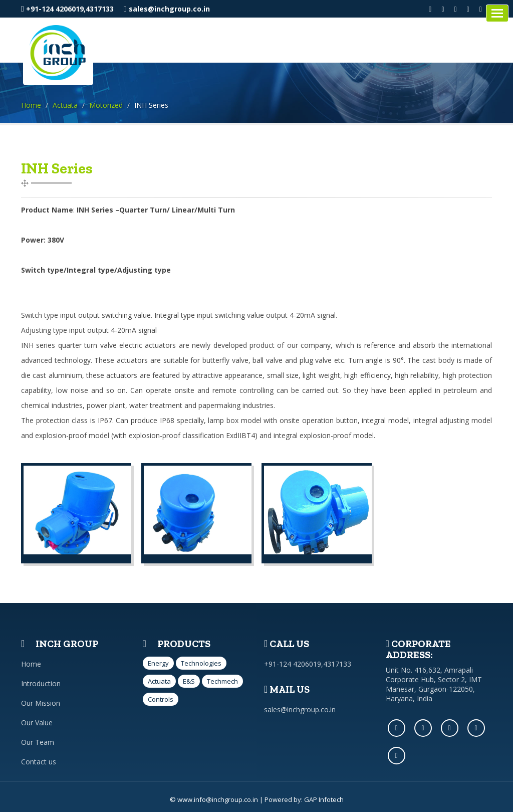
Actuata (65, 105)
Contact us (39, 762)
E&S (189, 681)
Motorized (106, 105)
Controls (161, 699)
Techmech (222, 681)
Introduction (41, 683)
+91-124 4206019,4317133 (67, 9)
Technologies (201, 663)
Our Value (37, 723)
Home (31, 105)
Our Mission (41, 703)
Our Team (38, 742)
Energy (158, 663)
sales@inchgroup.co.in (167, 9)
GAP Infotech (324, 799)
